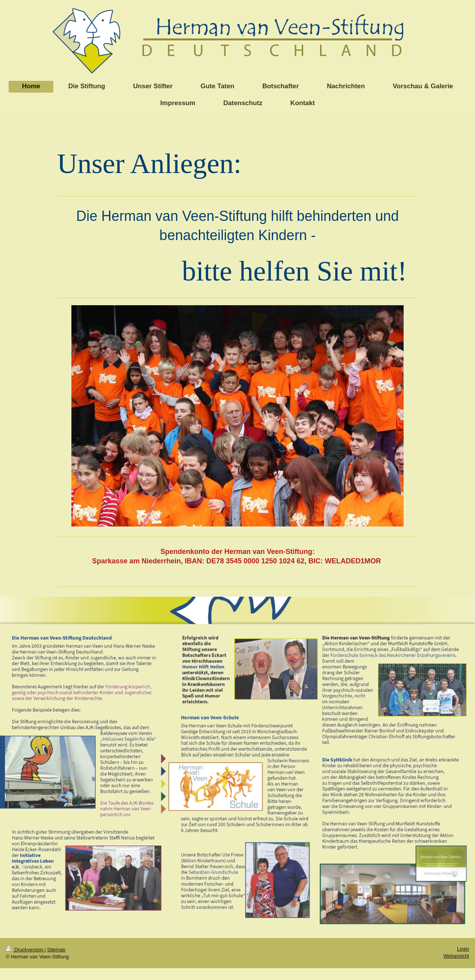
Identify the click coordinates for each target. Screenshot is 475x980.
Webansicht (456, 956)
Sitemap (56, 950)
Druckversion (25, 950)
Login (463, 949)
